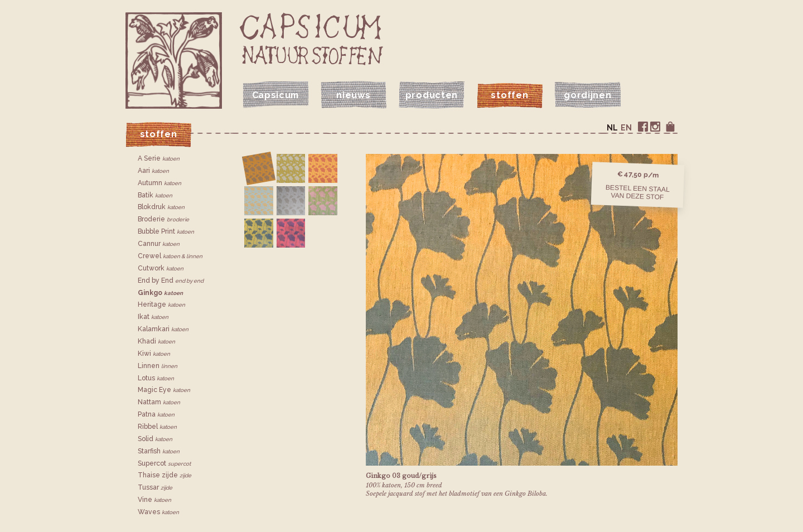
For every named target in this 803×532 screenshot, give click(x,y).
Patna (156, 414)
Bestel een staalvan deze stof (638, 192)
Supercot (164, 463)
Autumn (159, 183)
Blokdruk (161, 207)
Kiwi (154, 354)
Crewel (170, 256)
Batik (155, 195)
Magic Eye (164, 390)
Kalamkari (163, 329)
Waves (158, 512)
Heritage (161, 304)
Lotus (156, 378)
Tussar (155, 487)
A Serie (159, 158)
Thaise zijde (165, 475)
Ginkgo (160, 293)
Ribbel (157, 427)
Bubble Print (166, 231)
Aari (153, 171)
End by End (171, 280)
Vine (154, 500)
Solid (155, 439)
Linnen (158, 366)
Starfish (159, 451)
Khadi (156, 341)
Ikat (153, 317)
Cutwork (161, 268)
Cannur (159, 244)
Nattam (159, 402)
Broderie (163, 219)
